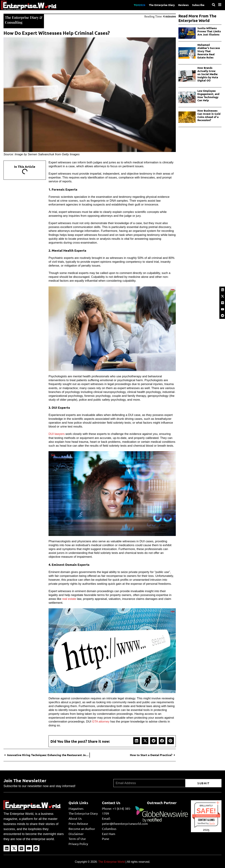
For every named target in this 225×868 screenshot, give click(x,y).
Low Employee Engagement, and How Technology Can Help (208, 95)
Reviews (183, 5)
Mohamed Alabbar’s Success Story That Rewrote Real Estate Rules (209, 51)
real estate (69, 599)
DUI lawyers (57, 434)
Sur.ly (212, 823)
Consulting (14, 22)
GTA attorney (101, 722)
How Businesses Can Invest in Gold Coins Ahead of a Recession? (209, 115)
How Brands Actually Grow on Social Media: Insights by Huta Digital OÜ (208, 74)
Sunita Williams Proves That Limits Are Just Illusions (209, 31)
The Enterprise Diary (162, 5)
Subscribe (198, 5)
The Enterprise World (112, 862)
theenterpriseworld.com (206, 816)
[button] (137, 741)
